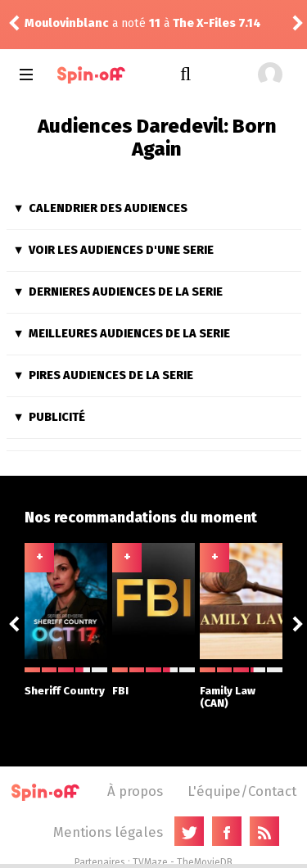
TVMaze (150, 862)
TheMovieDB (205, 862)
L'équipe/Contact (242, 791)
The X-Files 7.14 (217, 23)
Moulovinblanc (67, 23)
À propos (135, 791)
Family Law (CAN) (241, 688)
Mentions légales (108, 832)
